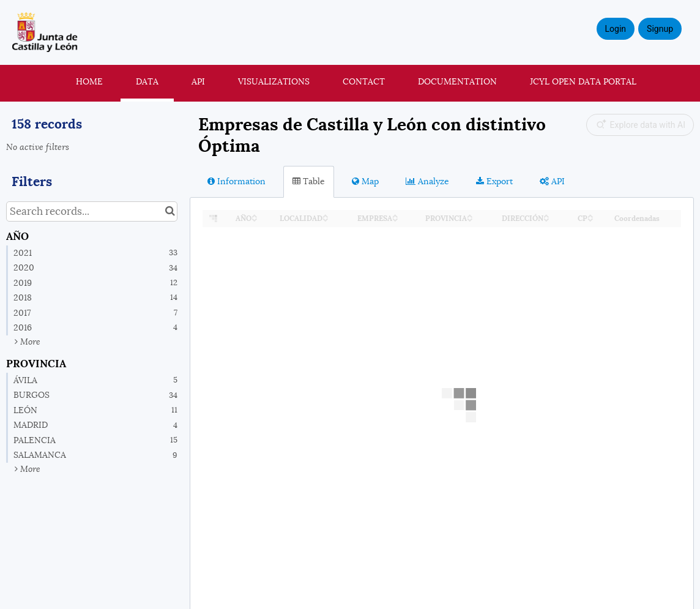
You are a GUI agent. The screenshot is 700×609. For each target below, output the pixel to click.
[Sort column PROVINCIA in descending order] (470, 219)
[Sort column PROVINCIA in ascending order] (470, 215)
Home (89, 81)
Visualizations (274, 81)
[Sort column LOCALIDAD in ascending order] (326, 215)
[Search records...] (92, 211)
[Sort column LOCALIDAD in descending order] (326, 219)
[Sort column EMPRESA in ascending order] (395, 215)
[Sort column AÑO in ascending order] (255, 215)
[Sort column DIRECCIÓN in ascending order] (546, 215)
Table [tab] (309, 181)
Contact (364, 81)
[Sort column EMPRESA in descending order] (395, 219)
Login (616, 29)
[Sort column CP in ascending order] (590, 215)
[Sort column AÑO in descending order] (255, 219)
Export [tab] (494, 181)
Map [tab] (365, 181)
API (198, 81)
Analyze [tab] (427, 181)
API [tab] (552, 181)
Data (147, 81)
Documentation (457, 81)
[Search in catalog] (170, 211)
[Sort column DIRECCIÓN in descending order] (546, 219)
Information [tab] (236, 181)
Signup (660, 29)
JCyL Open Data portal (583, 81)
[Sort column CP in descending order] (590, 219)
